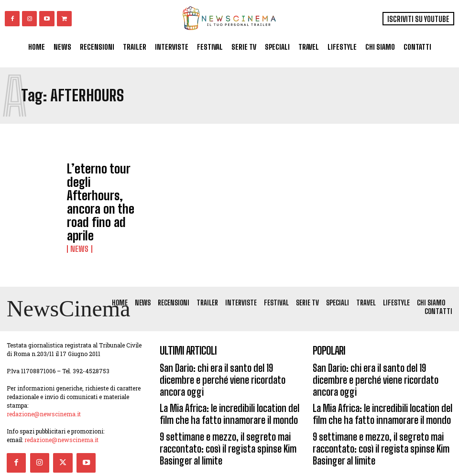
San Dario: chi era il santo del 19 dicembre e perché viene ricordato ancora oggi (224, 340)
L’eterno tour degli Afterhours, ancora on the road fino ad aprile (108, 181)
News (77, 199)
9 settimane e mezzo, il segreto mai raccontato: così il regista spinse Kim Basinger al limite (216, 391)
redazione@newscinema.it (44, 384)
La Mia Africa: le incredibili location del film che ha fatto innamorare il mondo (225, 363)
